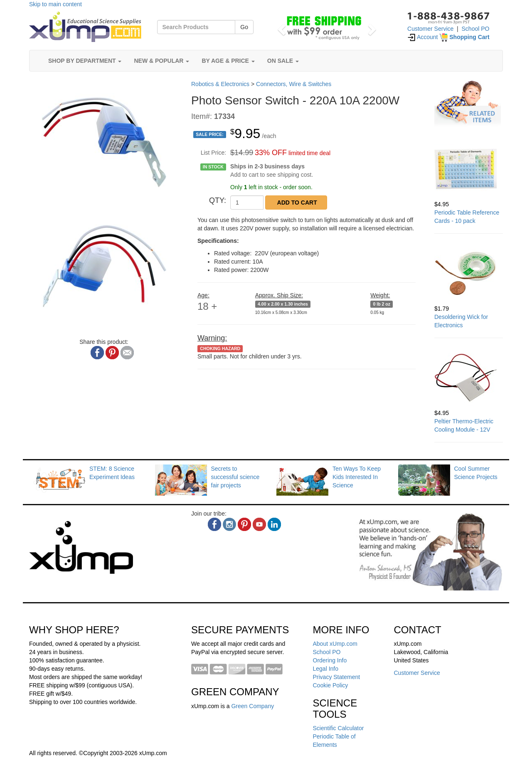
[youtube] (259, 524)
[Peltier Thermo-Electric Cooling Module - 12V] (469, 378)
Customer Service (430, 29)
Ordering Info (330, 660)
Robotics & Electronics (220, 84)
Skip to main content (55, 4)
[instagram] (229, 524)
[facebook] (214, 524)
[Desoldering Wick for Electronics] (469, 273)
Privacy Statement (337, 677)
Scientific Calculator (339, 728)
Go (244, 27)
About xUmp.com (335, 644)
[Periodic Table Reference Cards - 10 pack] (469, 169)
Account (423, 37)
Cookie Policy (331, 685)
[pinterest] (244, 524)
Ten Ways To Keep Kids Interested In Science (357, 477)
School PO (476, 29)
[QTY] (247, 203)
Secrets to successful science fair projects (235, 477)
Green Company (252, 706)
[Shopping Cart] (464, 37)
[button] (280, 27)
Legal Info (326, 669)
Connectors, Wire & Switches (294, 84)
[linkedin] (274, 524)
